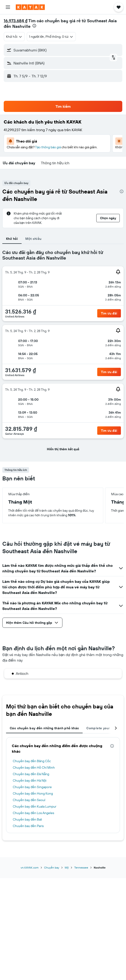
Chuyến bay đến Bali (27, 819)
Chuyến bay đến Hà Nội (30, 780)
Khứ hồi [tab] (12, 239)
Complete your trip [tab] (101, 728)
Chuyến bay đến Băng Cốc (32, 761)
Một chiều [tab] (33, 239)
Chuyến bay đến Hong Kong (33, 793)
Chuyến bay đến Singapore (32, 787)
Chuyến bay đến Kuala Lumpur (35, 806)
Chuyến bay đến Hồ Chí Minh (34, 768)
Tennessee (81, 867)
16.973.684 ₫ (16, 21)
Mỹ (67, 867)
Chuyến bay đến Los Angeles (33, 813)
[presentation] (34, 26)
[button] (8, 7)
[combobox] (14, 37)
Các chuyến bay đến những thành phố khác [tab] (44, 728)
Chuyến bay (52, 867)
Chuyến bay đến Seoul (29, 800)
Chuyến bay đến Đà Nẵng (31, 774)
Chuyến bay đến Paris (28, 826)
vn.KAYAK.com (30, 867)
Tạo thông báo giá (48, 147)
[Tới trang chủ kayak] (30, 7)
